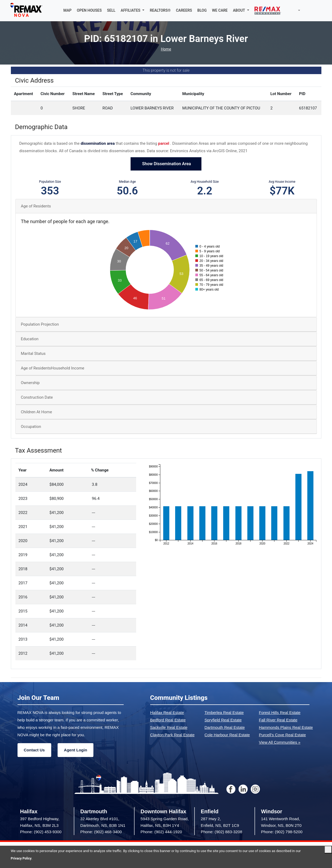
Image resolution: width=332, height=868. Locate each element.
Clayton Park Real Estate (173, 735)
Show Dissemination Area (166, 164)
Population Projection (40, 325)
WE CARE (220, 11)
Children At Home (36, 412)
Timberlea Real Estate (224, 713)
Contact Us (34, 750)
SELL (111, 11)
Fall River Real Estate (278, 720)
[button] (133, 11)
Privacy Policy (22, 858)
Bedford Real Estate (168, 720)
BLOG (202, 11)
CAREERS (184, 11)
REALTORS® (160, 11)
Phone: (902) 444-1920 (161, 832)
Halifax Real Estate (167, 713)
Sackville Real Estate (169, 728)
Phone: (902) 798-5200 (282, 832)
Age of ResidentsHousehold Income (53, 368)
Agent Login (76, 750)
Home (166, 50)
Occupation (31, 427)
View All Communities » (280, 743)
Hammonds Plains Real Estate (286, 728)
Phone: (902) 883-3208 (222, 832)
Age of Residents (36, 206)
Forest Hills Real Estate (280, 713)
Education (30, 339)
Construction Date (37, 398)
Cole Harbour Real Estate (227, 735)
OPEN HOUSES (89, 11)
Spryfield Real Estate (223, 720)
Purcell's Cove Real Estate (283, 735)
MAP (68, 11)
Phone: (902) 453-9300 (41, 832)
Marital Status (33, 354)
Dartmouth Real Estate (225, 728)
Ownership (30, 383)
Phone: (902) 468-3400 (101, 832)
